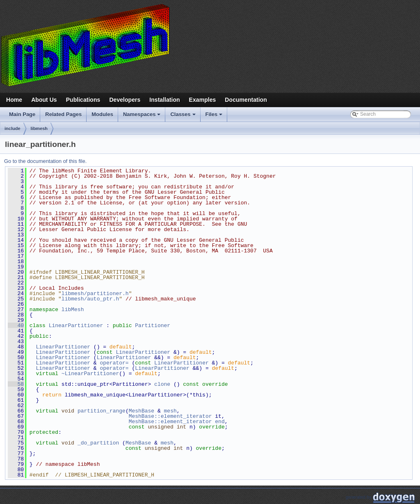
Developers (125, 100)
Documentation (246, 100)
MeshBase (142, 411)
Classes (183, 117)
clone (162, 384)
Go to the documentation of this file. (45, 161)
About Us (44, 100)
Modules (102, 114)
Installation (164, 100)
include (13, 128)
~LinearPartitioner (90, 373)
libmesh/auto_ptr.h (90, 299)
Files (215, 117)
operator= (116, 363)
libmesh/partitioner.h (95, 293)
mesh (170, 411)
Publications (83, 100)
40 (16, 325)
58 (16, 384)
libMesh (73, 309)
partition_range (102, 411)
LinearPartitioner (76, 325)
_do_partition (98, 443)
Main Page (22, 114)
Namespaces (143, 117)
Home (14, 100)
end (220, 422)
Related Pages (63, 114)
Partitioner (153, 325)
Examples (203, 100)
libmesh (39, 128)
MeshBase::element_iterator (170, 416)
